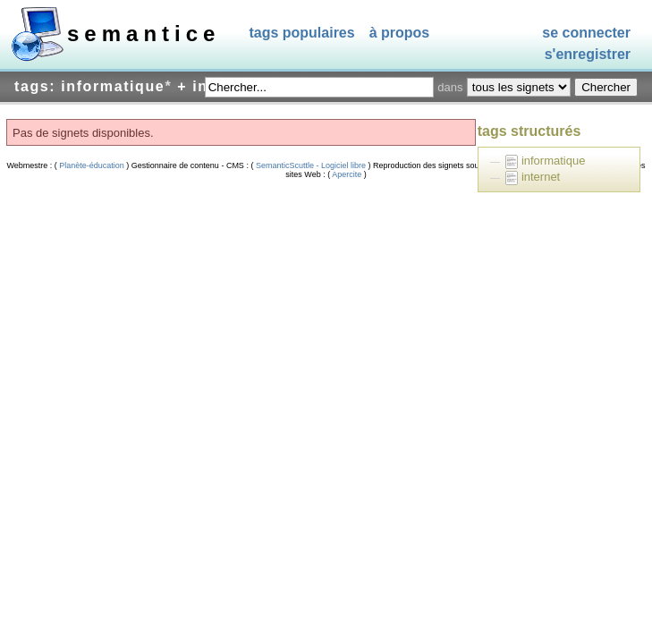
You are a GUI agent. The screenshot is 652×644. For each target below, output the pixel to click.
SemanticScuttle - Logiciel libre (310, 165)
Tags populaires (301, 33)
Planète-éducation (92, 165)
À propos (400, 33)
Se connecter (586, 33)
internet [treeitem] (541, 177)
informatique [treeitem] (554, 161)
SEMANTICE (144, 34)
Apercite (347, 174)
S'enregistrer (588, 55)
